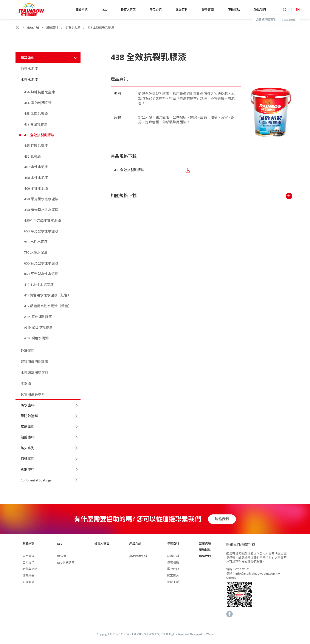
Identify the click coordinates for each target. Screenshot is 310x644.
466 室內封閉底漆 (38, 103)
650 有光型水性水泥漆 (41, 264)
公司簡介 (28, 556)
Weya (210, 634)
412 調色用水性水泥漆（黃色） (48, 306)
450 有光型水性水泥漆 (41, 210)
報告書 (62, 556)
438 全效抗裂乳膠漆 (101, 27)
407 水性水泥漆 (36, 167)
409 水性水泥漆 (36, 189)
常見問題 (173, 569)
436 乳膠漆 (32, 157)
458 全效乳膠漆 (36, 114)
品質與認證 (30, 569)
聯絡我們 (260, 10)
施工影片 (173, 576)
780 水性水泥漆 (36, 253)
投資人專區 (128, 10)
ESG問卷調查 (66, 563)
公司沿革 (28, 563)
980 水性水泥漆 (36, 242)
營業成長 (28, 576)
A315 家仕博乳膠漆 (38, 317)
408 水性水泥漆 (36, 178)
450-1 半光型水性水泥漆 (43, 221)
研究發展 (28, 582)
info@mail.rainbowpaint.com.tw (258, 574)
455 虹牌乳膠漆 (36, 146)
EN (298, 10)
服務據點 (234, 10)
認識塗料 (173, 556)
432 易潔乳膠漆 (36, 125)
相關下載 (173, 582)
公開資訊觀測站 (266, 20)
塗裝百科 (182, 10)
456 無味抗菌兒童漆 (40, 92)
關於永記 (82, 10)
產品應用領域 (138, 556)
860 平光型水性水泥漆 (41, 274)
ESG (104, 10)
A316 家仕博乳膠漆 (38, 328)
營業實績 (208, 10)
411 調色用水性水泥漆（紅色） (48, 295)
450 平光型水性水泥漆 (41, 199)
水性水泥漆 (73, 27)
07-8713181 (242, 570)
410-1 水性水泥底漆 (39, 285)
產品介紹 (156, 10)
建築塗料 (52, 27)
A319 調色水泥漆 (36, 338)
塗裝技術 (173, 563)
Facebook (289, 20)
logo (31, 10)
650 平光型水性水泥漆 (41, 231)
